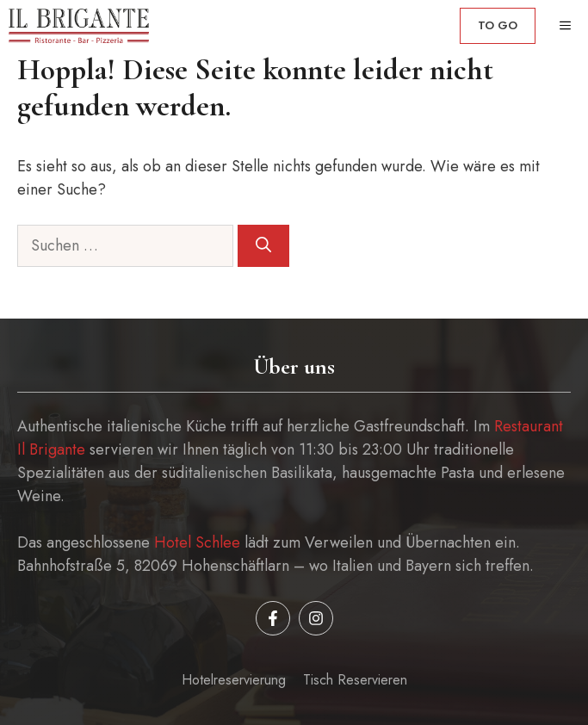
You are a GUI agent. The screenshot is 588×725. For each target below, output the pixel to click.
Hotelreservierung (234, 680)
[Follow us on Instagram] (316, 618)
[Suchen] (263, 246)
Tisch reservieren (355, 680)
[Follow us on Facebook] (273, 618)
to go (498, 25)
